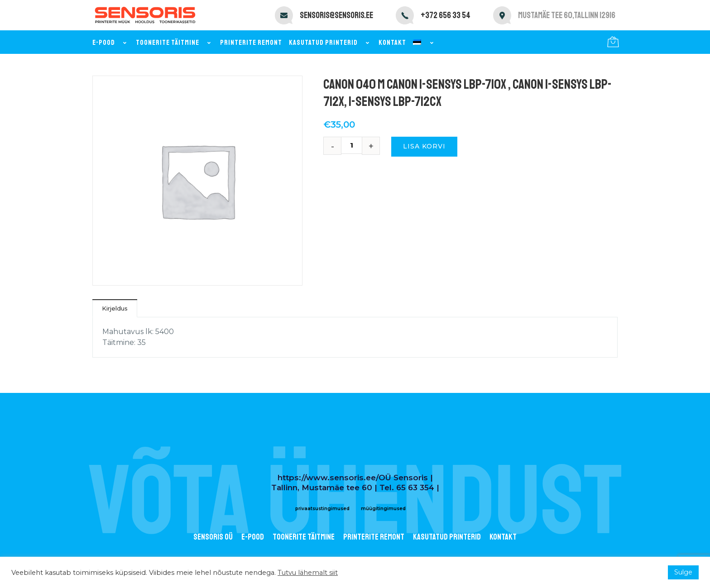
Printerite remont (251, 43)
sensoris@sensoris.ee (336, 15)
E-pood (111, 43)
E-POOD (253, 537)
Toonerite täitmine (175, 43)
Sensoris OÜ (213, 537)
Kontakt (392, 43)
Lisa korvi (424, 146)
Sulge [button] (683, 572)
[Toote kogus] (355, 145)
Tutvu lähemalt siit (308, 573)
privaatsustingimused (322, 509)
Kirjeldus (115, 308)
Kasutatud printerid (330, 43)
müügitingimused (383, 509)
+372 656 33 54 (446, 15)
